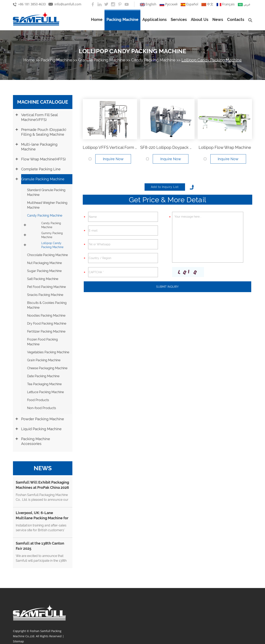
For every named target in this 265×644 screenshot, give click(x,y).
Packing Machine (122, 20)
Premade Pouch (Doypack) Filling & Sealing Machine (44, 132)
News (218, 20)
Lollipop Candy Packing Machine (132, 51)
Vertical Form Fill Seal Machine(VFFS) (39, 117)
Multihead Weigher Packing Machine (47, 205)
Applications (155, 20)
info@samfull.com (68, 4)
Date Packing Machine (43, 376)
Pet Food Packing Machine (46, 287)
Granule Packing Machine (102, 60)
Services (179, 20)
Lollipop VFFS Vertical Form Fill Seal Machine (124, 147)
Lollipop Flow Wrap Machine (225, 147)
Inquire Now (113, 159)
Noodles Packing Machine (46, 316)
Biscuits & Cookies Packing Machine (47, 305)
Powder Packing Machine (43, 419)
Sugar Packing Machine (44, 271)
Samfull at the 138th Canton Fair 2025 (40, 546)
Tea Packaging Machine (44, 384)
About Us (200, 20)
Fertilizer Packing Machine (46, 331)
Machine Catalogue (43, 102)
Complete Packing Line (41, 169)
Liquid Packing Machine (41, 429)
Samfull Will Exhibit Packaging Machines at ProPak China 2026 (42, 485)
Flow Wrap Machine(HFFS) (43, 159)
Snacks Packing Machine (45, 295)
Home (97, 20)
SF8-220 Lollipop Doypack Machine (173, 147)
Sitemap (18, 641)
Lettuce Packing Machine (45, 392)
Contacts (236, 20)
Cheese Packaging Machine (47, 368)
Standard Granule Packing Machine (46, 192)
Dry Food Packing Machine (47, 323)
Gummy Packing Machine (52, 235)
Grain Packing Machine (44, 360)
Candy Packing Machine (153, 60)
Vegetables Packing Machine (48, 352)
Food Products (38, 400)
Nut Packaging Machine (44, 263)
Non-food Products (42, 408)
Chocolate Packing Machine (47, 255)
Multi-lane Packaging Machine (39, 147)
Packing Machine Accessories (36, 441)
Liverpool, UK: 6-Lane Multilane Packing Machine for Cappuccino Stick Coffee (42, 518)
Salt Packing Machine (43, 279)
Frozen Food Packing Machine (42, 342)
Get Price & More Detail (167, 200)
